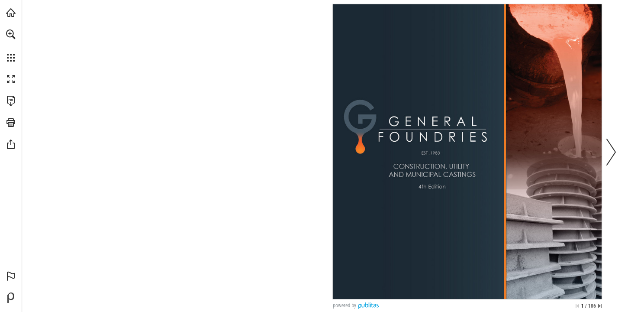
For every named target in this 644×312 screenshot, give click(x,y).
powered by (345, 305)
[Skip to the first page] (577, 306)
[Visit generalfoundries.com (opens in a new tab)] (11, 13)
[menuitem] (11, 45)
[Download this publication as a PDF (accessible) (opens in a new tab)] (11, 101)
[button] (11, 34)
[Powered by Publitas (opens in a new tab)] (11, 298)
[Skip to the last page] (600, 306)
